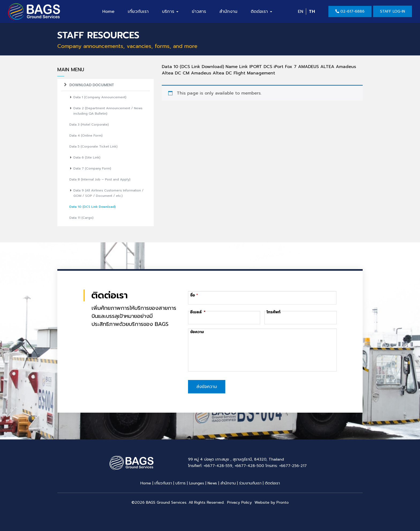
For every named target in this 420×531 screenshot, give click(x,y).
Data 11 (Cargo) (81, 218)
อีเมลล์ (198, 312)
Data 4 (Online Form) (86, 135)
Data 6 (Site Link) (87, 157)
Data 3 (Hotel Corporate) (89, 125)
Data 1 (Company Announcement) (100, 97)
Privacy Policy (239, 501)
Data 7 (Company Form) (92, 168)
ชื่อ (193, 295)
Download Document (92, 85)
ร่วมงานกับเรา (250, 482)
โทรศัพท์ (273, 312)
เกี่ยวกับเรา (138, 12)
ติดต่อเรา (261, 12)
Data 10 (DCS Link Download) (93, 207)
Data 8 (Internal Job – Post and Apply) (100, 179)
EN (301, 12)
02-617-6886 (350, 11)
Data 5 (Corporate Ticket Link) (93, 146)
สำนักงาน (228, 12)
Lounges (197, 482)
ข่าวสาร (199, 12)
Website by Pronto (272, 501)
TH (312, 12)
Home (108, 12)
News (212, 482)
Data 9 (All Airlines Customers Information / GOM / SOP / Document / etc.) (108, 193)
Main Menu (71, 70)
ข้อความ (197, 332)
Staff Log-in (393, 11)
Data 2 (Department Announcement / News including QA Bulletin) (108, 111)
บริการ (170, 12)
